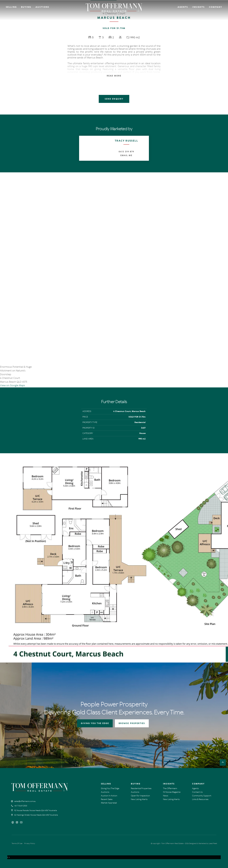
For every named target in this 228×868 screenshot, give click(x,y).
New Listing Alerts (139, 799)
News (166, 796)
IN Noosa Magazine (172, 792)
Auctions (42, 7)
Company (216, 7)
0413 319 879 (126, 152)
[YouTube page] (21, 823)
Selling (11, 7)
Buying (26, 7)
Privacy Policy (30, 843)
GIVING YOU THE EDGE (95, 723)
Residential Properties (141, 788)
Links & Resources (200, 799)
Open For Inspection (140, 796)
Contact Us (197, 792)
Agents (183, 7)
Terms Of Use (17, 843)
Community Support (202, 796)
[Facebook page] (13, 823)
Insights (198, 7)
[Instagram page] (17, 823)
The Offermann (170, 788)
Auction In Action (109, 796)
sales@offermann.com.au (25, 801)
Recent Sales (107, 799)
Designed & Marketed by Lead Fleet (203, 843)
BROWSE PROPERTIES (132, 723)
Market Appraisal (109, 803)
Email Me (126, 155)
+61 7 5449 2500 (21, 806)
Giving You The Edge (110, 788)
